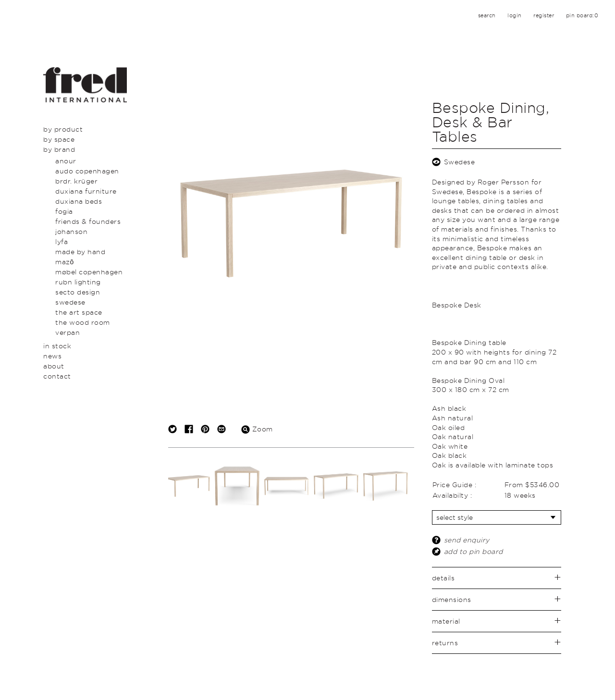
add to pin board (474, 551)
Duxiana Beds (79, 201)
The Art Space (79, 312)
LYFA (61, 241)
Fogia (64, 211)
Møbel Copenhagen (89, 272)
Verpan (68, 332)
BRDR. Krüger (76, 181)
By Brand (59, 149)
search (487, 15)
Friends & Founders (88, 221)
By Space (59, 139)
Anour (66, 161)
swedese (70, 302)
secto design (78, 292)
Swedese (460, 162)
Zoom (257, 429)
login (515, 15)
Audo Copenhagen (87, 171)
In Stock (57, 346)
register (544, 15)
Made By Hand (80, 252)
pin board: (582, 15)
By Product (63, 129)
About (54, 366)
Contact (57, 376)
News (52, 356)
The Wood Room (83, 322)
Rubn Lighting (78, 282)
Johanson (71, 231)
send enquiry (467, 540)
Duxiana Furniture (86, 191)
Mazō (65, 262)
